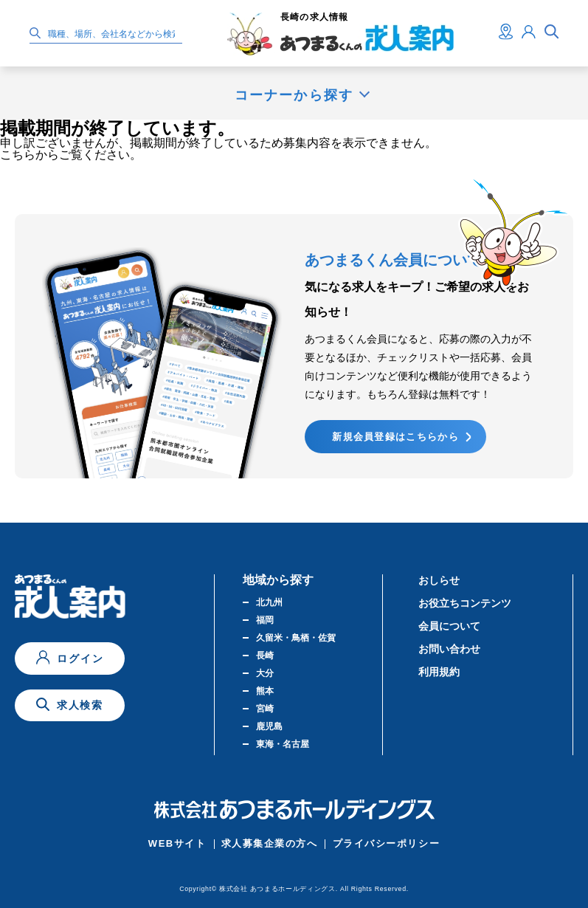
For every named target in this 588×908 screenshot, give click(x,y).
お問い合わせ (449, 649)
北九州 (269, 602)
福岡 (265, 620)
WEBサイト (177, 843)
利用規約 (439, 672)
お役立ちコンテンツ (465, 603)
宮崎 (265, 709)
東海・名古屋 (283, 744)
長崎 (265, 656)
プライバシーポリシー (387, 843)
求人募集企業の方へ (270, 843)
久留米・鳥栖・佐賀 (296, 638)
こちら (18, 155)
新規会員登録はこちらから (395, 437)
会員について (449, 626)
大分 (265, 673)
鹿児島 (269, 726)
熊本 (265, 691)
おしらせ (439, 580)
